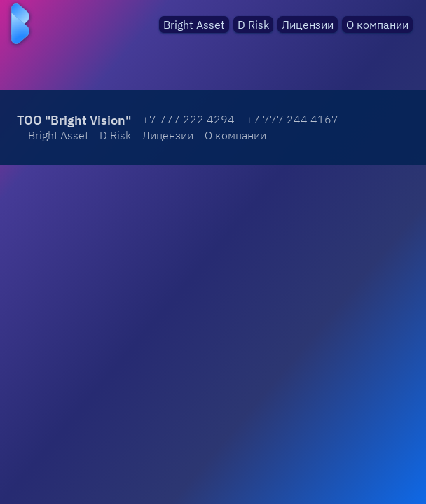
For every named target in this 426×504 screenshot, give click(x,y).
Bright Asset (194, 24)
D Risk (253, 24)
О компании (377, 24)
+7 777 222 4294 (188, 119)
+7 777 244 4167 (292, 119)
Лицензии (308, 24)
